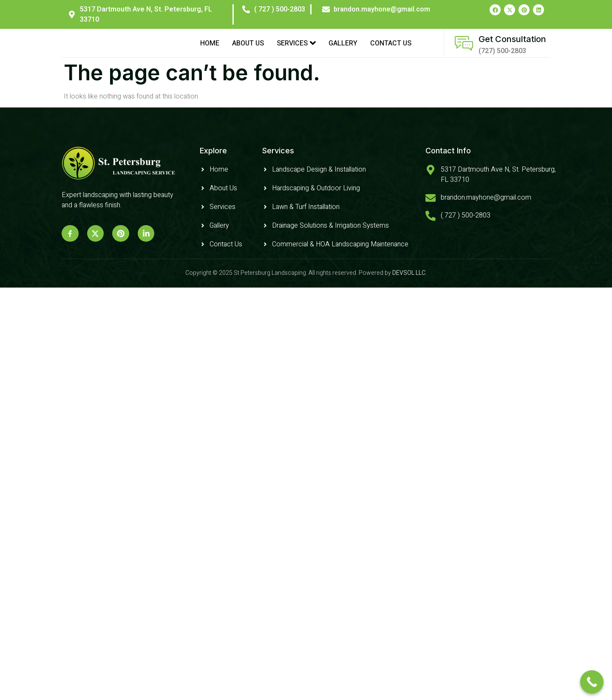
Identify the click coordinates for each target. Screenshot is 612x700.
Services (296, 48)
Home (210, 48)
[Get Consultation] (464, 49)
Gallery (343, 48)
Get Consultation (512, 45)
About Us (248, 48)
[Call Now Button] (592, 682)
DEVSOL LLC (409, 284)
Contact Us (391, 48)
